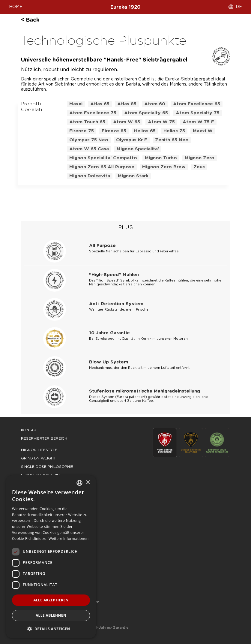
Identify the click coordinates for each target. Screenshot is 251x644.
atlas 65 (100, 104)
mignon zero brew (164, 167)
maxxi (76, 104)
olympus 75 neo (89, 140)
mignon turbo (161, 158)
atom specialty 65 (146, 113)
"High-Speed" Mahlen (114, 275)
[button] (51, 629)
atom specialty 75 (198, 113)
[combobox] (79, 483)
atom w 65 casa (89, 149)
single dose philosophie (47, 467)
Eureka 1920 (126, 7)
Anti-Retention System (116, 304)
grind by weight (38, 458)
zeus (199, 167)
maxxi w (203, 131)
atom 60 (155, 104)
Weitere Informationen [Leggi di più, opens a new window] (69, 539)
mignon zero (200, 158)
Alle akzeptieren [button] (51, 600)
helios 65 (145, 131)
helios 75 (174, 131)
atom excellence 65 (197, 104)
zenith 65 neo (172, 140)
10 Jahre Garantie (109, 333)
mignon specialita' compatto (103, 158)
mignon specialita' (138, 149)
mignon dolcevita (90, 176)
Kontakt (30, 430)
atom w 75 (161, 122)
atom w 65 (127, 122)
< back (30, 20)
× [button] (88, 483)
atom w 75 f (198, 122)
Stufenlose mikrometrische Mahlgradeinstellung (145, 391)
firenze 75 (82, 131)
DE (239, 7)
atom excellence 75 (93, 113)
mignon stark (133, 176)
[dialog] (51, 557)
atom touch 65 (87, 122)
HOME (16, 7)
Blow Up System (109, 362)
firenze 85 (114, 131)
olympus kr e (132, 140)
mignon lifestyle (39, 450)
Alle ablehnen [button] (51, 615)
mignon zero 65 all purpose (102, 167)
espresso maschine (42, 475)
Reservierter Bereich (44, 438)
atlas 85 (127, 104)
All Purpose (102, 246)
